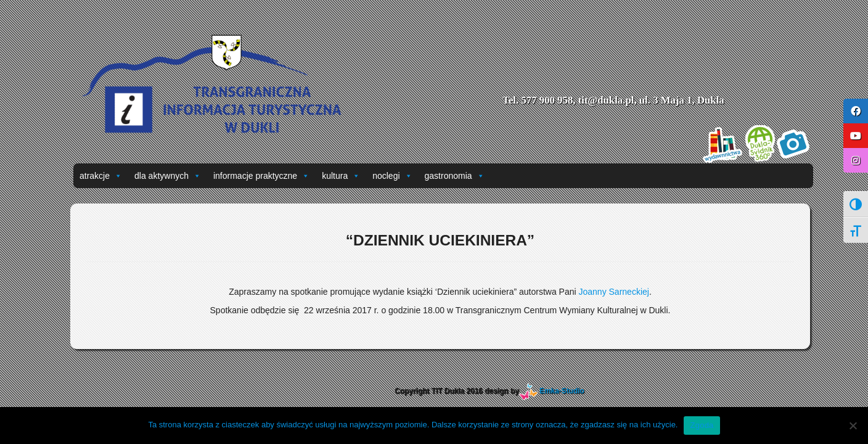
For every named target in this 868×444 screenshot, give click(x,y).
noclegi (392, 176)
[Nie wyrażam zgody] (853, 425)
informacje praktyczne (261, 176)
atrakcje (101, 176)
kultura (341, 176)
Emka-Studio (562, 391)
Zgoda (702, 425)
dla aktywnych (168, 176)
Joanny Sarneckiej (613, 292)
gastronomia (455, 176)
